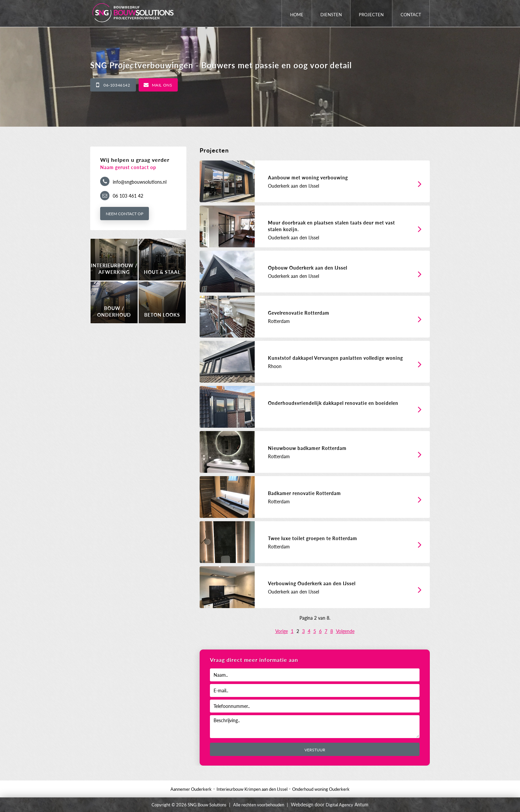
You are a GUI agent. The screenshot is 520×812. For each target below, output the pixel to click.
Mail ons (162, 85)
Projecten (371, 15)
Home (297, 15)
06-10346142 (117, 85)
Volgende (345, 631)
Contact (411, 15)
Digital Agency (339, 805)
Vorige (282, 631)
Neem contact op (125, 214)
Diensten (331, 15)
